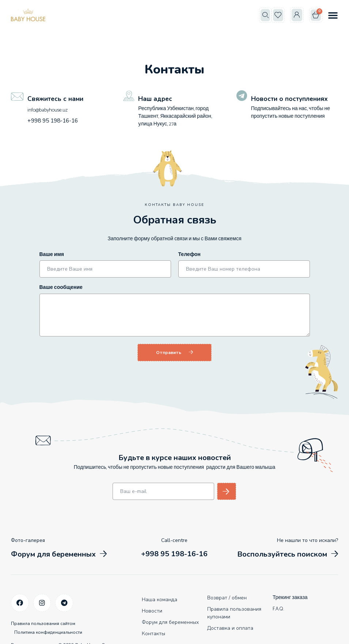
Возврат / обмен (227, 597)
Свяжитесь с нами (56, 99)
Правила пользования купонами (234, 612)
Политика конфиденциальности (53, 626)
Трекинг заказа (290, 597)
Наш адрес (156, 99)
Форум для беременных (170, 622)
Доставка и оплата (230, 627)
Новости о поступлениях (291, 99)
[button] (265, 15)
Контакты (153, 633)
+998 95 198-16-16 (50, 120)
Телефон (189, 255)
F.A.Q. (278, 608)
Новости (152, 610)
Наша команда (160, 599)
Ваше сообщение (61, 288)
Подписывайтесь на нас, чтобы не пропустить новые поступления (291, 113)
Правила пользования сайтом (43, 621)
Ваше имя (52, 255)
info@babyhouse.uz (47, 110)
